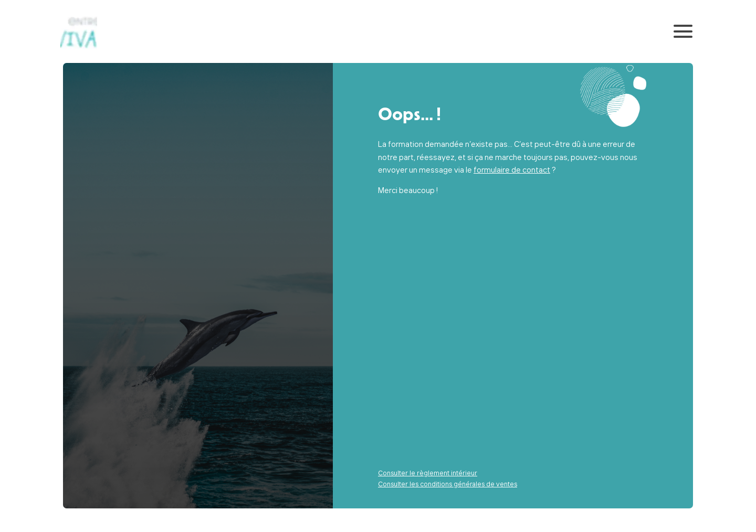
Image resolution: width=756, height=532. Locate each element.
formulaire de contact (512, 170)
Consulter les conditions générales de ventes (448, 484)
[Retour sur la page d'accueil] (79, 31)
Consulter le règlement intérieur (428, 473)
